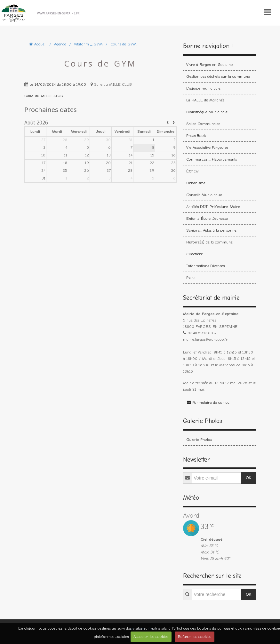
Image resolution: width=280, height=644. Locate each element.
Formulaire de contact (209, 402)
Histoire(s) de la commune (209, 242)
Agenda (60, 44)
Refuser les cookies (195, 636)
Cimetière (195, 254)
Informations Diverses (205, 266)
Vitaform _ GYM (88, 44)
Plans (191, 278)
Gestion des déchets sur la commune (218, 76)
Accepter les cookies (151, 636)
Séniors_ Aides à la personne (211, 230)
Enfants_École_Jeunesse (207, 218)
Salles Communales (203, 124)
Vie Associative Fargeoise (207, 147)
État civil (193, 171)
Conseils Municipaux (204, 195)
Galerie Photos (199, 439)
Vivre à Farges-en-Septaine (209, 64)
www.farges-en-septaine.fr (58, 13)
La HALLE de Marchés (205, 100)
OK (248, 478)
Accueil (40, 44)
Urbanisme (196, 183)
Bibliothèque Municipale (207, 112)
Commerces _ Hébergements (212, 159)
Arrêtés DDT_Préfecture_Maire (213, 207)
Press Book (196, 135)
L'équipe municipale (203, 88)
